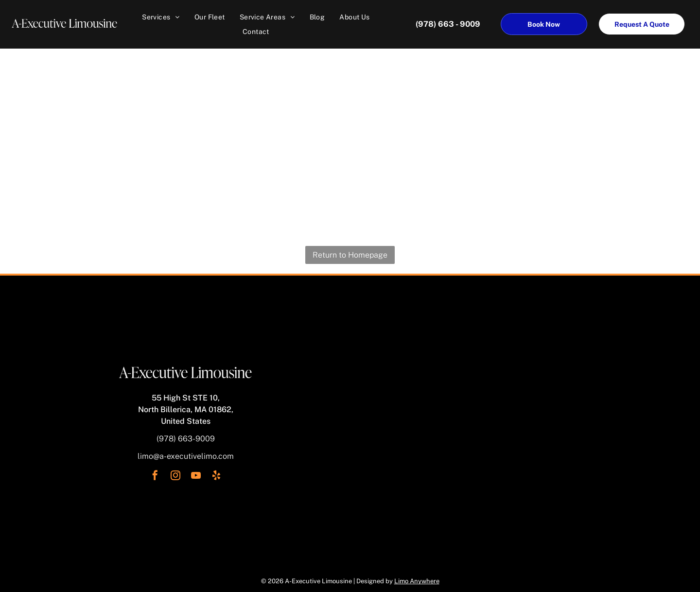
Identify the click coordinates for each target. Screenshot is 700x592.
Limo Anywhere (417, 581)
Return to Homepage (350, 255)
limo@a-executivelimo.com (186, 456)
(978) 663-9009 (186, 439)
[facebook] (155, 477)
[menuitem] (161, 17)
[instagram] (175, 477)
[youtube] (196, 477)
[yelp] (216, 477)
